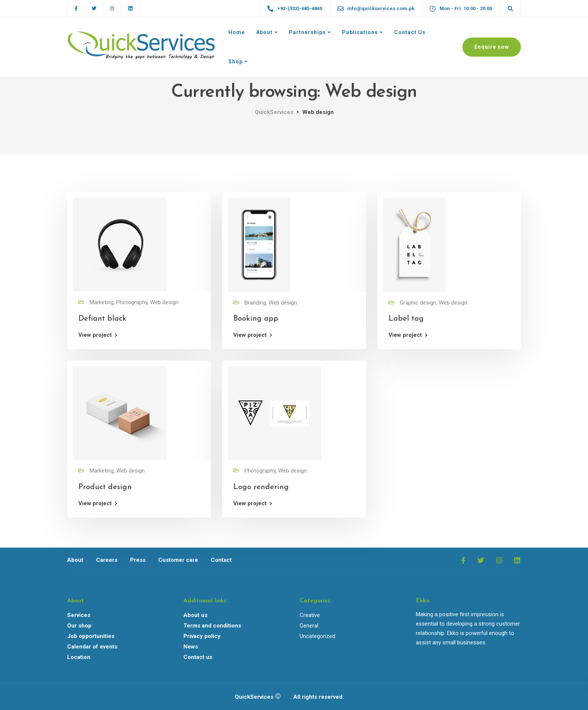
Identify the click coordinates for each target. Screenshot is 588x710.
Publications (360, 32)
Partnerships (307, 32)
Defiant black (102, 319)
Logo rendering (261, 487)
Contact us (198, 657)
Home (237, 32)
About (264, 32)
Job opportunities (91, 636)
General (309, 626)
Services (79, 615)
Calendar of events (92, 647)
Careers (107, 560)
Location (79, 657)
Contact (221, 560)
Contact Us (410, 32)
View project (95, 335)
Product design (105, 487)
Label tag (406, 319)
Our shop (79, 626)
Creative (310, 615)
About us (195, 615)
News (191, 647)
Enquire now (492, 47)
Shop (235, 62)
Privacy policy (202, 636)
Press (138, 560)
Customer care (178, 560)
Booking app (256, 319)
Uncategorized (317, 636)
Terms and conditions (212, 626)
